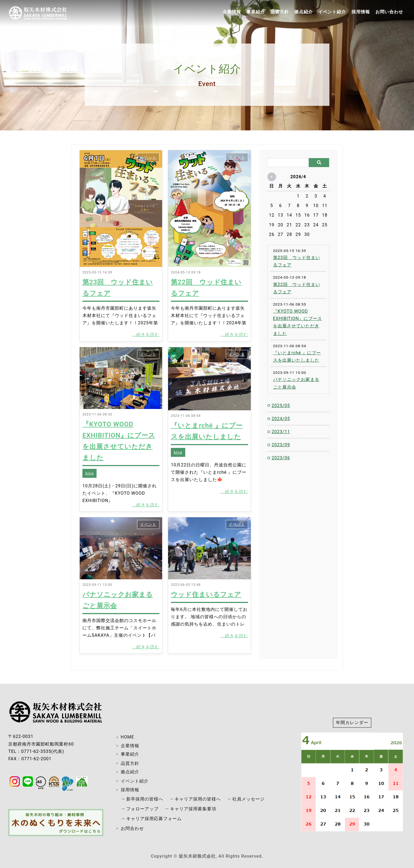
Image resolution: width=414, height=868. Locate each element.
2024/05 (281, 419)
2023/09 (281, 445)
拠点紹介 (304, 12)
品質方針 (280, 12)
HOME (127, 737)
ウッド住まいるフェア (206, 595)
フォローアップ (142, 809)
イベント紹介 (332, 12)
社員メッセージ (248, 799)
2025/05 (281, 406)
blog (89, 473)
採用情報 (361, 12)
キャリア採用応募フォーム (154, 819)
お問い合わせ (389, 12)
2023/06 (281, 458)
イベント (148, 157)
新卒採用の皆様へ (145, 799)
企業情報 (232, 12)
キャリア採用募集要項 (193, 809)
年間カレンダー (352, 723)
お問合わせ (132, 828)
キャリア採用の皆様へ (198, 799)
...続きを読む (146, 335)
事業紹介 (256, 12)
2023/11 (281, 432)
